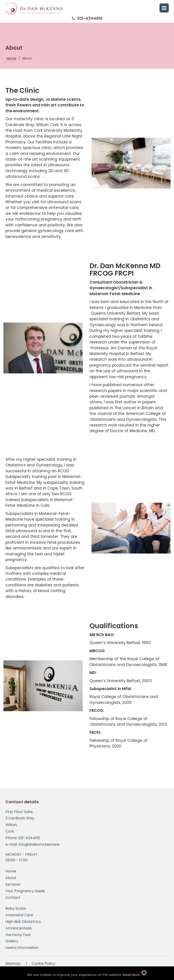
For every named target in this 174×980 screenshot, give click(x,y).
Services (13, 886)
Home (11, 58)
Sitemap (13, 965)
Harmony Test (18, 936)
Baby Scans (16, 910)
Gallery (12, 943)
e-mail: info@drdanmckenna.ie (33, 846)
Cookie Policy (43, 965)
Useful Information (22, 949)
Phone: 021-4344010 (23, 839)
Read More (131, 975)
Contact (13, 899)
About (27, 58)
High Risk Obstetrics (23, 923)
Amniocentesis (19, 930)
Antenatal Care (19, 917)
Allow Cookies (144, 973)
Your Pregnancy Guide (25, 893)
